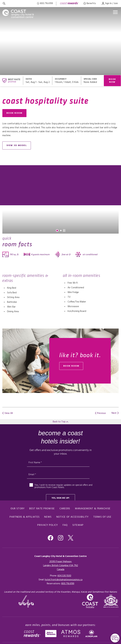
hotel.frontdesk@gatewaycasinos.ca (64, 580)
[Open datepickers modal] (38, 81)
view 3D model (17, 145)
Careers (65, 509)
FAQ (65, 525)
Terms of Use (102, 517)
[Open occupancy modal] (67, 81)
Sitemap (78, 525)
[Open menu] (115, 12)
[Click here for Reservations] (68, 584)
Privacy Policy (48, 525)
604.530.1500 (64, 576)
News (48, 517)
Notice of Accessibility (73, 517)
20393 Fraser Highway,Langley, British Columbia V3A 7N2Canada (61, 566)
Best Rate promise (42, 509)
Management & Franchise (93, 509)
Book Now (112, 81)
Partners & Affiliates (25, 517)
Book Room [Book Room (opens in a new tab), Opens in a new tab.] (14, 113)
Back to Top (60, 422)
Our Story (18, 509)
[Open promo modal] (92, 81)
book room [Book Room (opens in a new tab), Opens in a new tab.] (71, 366)
